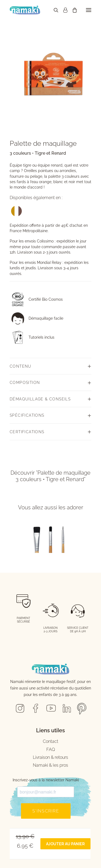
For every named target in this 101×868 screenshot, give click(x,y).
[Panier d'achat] (72, 10)
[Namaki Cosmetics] (25, 10)
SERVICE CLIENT (78, 628)
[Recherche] (54, 10)
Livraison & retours (50, 757)
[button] (89, 10)
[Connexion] (63, 10)
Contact (50, 741)
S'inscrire (46, 811)
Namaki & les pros (50, 765)
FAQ (51, 749)
